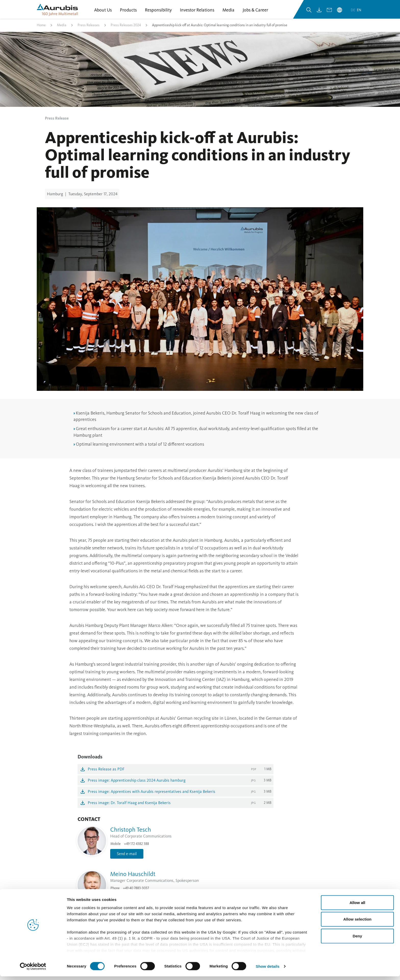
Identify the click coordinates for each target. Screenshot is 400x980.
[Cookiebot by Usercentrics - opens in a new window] (33, 970)
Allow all (357, 906)
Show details (268, 970)
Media (62, 29)
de (353, 12)
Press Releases (89, 29)
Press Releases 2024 (126, 29)
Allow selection (358, 923)
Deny (357, 940)
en (359, 12)
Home (41, 29)
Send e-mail (127, 857)
